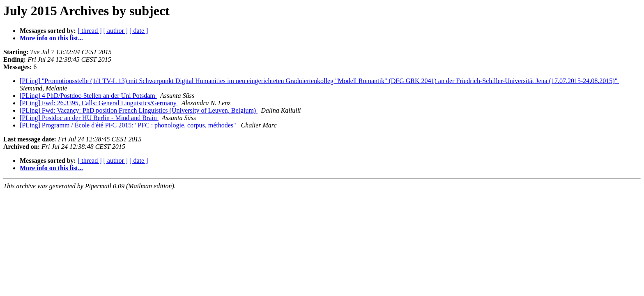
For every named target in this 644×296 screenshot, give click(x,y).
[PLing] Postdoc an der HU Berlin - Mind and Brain (89, 118)
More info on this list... (51, 38)
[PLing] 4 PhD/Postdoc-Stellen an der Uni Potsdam (88, 96)
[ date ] (139, 31)
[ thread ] (90, 31)
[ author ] (116, 31)
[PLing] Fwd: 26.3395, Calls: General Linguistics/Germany (99, 103)
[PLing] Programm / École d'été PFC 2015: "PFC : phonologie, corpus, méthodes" (129, 125)
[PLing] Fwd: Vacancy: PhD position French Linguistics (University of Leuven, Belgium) (139, 110)
